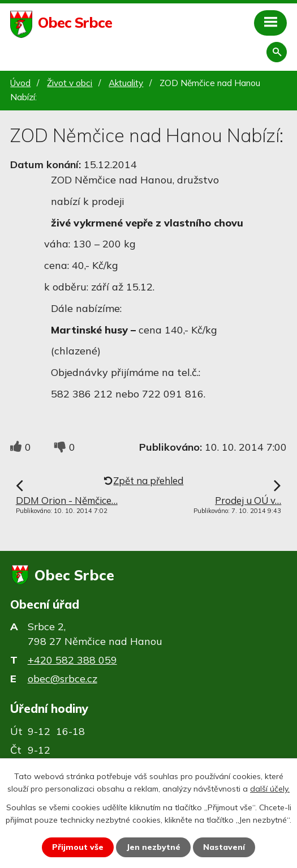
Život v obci (70, 83)
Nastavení (224, 847)
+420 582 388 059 (72, 660)
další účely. (270, 789)
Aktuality (126, 83)
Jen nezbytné (153, 847)
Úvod (20, 83)
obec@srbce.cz (63, 679)
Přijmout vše (78, 847)
